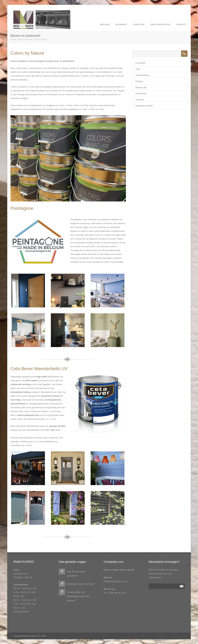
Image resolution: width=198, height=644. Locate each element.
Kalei (138, 69)
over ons (139, 24)
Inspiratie (140, 100)
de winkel (121, 24)
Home (13, 39)
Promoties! (141, 63)
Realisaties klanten (144, 106)
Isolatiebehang (142, 75)
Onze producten (160, 24)
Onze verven (41, 39)
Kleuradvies (141, 94)
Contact (181, 24)
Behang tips (141, 87)
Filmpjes (139, 81)
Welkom (105, 24)
